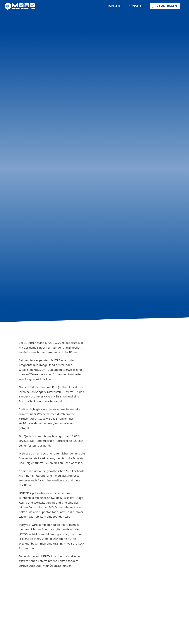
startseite (114, 6)
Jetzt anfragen (165, 6)
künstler (136, 6)
